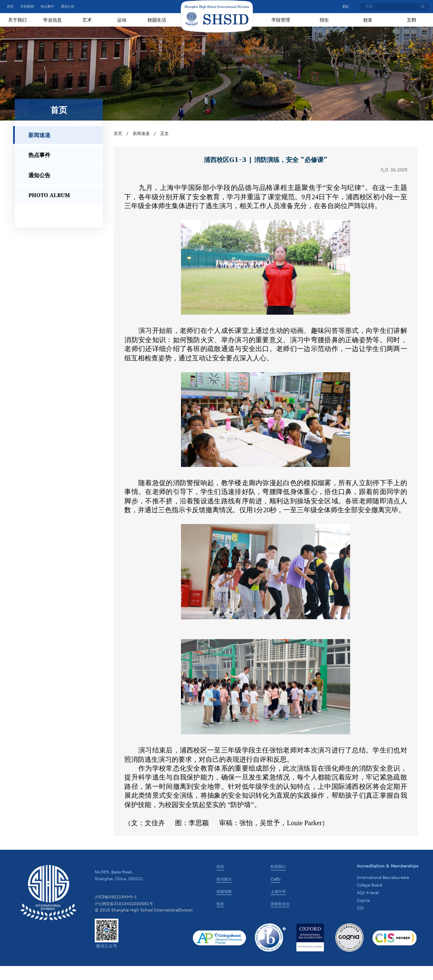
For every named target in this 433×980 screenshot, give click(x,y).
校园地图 (224, 905)
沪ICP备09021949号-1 (116, 911)
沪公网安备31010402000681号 (124, 917)
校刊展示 (224, 892)
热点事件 (47, 6)
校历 (220, 880)
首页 (10, 6)
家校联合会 (280, 917)
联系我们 (278, 880)
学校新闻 (27, 6)
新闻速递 (141, 147)
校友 (220, 917)
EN (342, 6)
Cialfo (275, 892)
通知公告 (68, 6)
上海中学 (278, 905)
